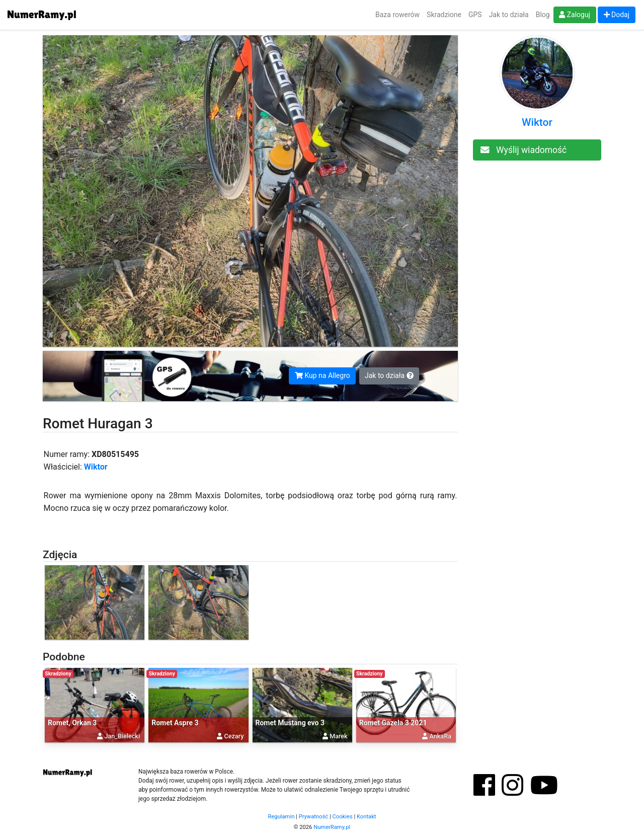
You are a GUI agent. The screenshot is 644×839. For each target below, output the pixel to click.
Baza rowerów (397, 15)
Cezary (234, 736)
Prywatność (314, 817)
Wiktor (96, 467)
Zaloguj (575, 15)
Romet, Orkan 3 (72, 723)
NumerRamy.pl (332, 827)
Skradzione (444, 15)
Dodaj (617, 15)
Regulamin (281, 817)
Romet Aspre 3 (175, 723)
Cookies (343, 817)
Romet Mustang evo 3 (290, 723)
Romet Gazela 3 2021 (393, 723)
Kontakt (367, 817)
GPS (475, 15)
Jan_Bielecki (122, 736)
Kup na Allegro (323, 375)
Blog (543, 15)
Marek (338, 736)
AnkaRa (440, 736)
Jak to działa (509, 15)
